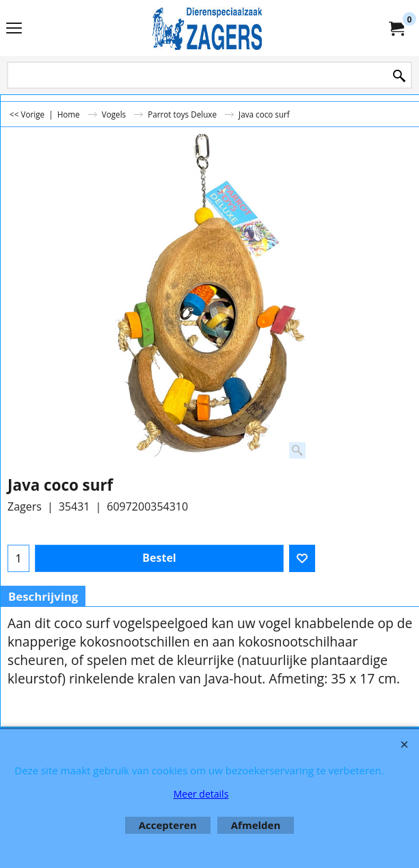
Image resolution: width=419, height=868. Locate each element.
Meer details (201, 794)
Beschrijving (43, 596)
